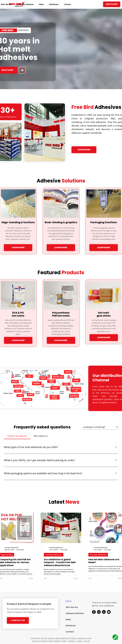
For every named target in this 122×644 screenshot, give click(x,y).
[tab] (17, 436)
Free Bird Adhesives (54, 555)
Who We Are (72, 607)
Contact (70, 632)
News (68, 619)
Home (69, 601)
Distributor (71, 626)
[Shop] (22, 70)
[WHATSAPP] (112, 4)
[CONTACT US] (18, 620)
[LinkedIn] (104, 612)
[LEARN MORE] (84, 150)
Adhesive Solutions (75, 613)
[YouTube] (109, 612)
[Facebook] (94, 612)
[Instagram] (99, 612)
